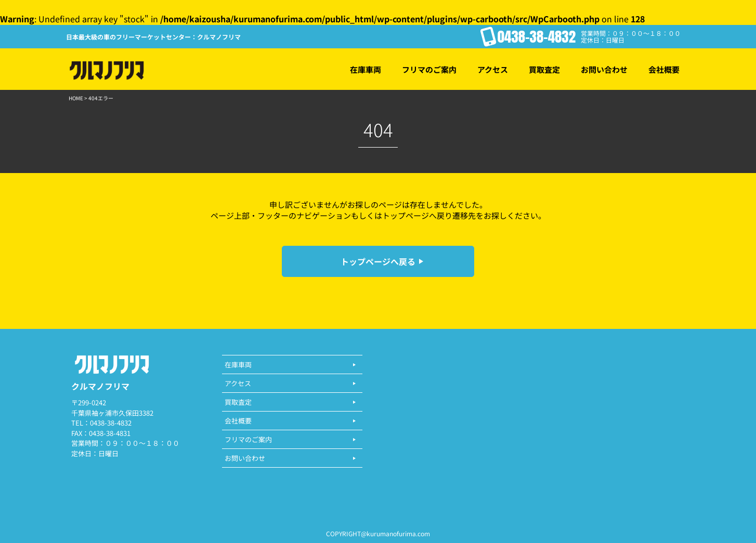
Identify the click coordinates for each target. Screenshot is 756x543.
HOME (76, 98)
